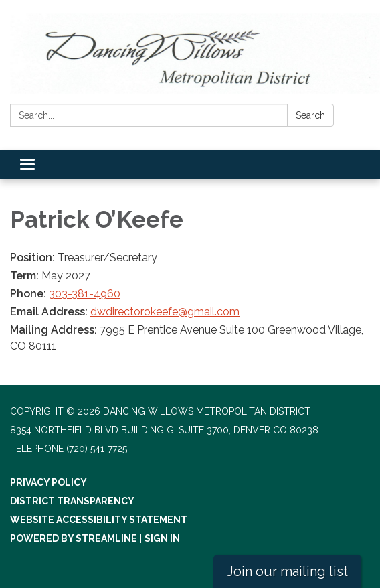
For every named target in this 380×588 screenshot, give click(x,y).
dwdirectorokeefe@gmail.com (165, 312)
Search (310, 115)
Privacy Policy (49, 482)
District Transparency (72, 501)
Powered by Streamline (74, 538)
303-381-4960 (85, 294)
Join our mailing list (287, 571)
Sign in (162, 538)
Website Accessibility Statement (99, 520)
